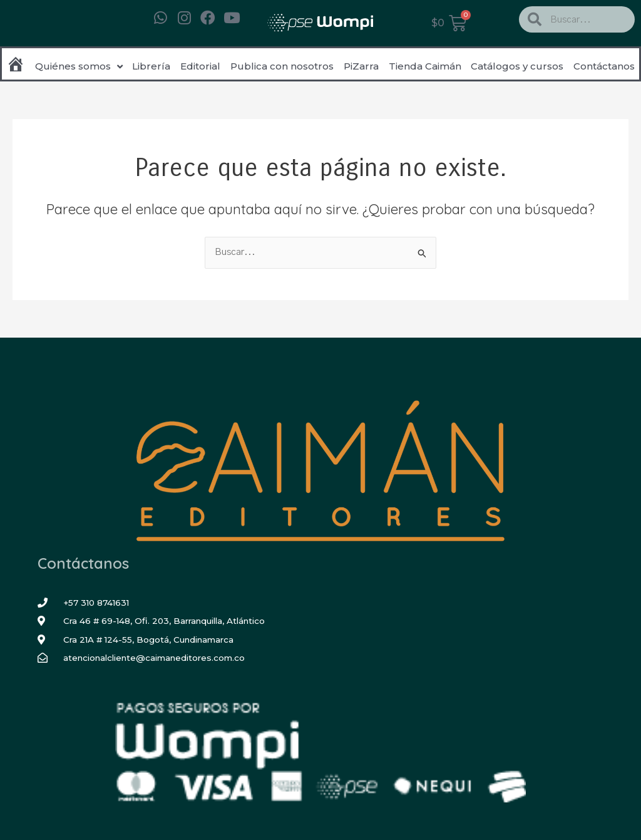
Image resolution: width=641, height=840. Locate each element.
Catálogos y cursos (517, 66)
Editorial (200, 66)
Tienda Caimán (425, 66)
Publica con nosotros (282, 66)
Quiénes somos (79, 67)
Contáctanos (604, 66)
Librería (151, 66)
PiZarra (361, 66)
